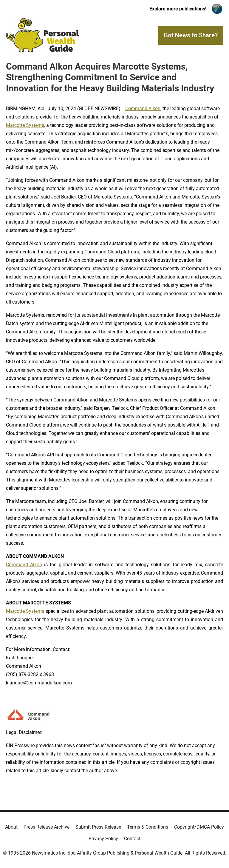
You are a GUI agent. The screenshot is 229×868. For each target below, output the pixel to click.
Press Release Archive (47, 827)
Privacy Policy (103, 839)
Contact (132, 839)
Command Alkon (143, 109)
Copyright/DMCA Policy (199, 827)
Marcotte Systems (25, 125)
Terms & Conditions (148, 827)
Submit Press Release (98, 827)
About (11, 827)
